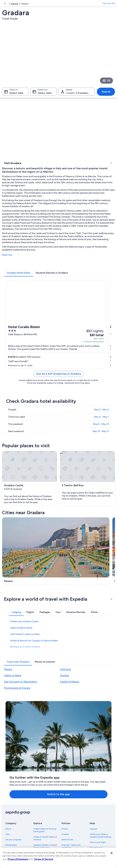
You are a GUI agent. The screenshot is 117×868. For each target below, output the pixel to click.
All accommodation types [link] (45, 831)
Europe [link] (5, 4)
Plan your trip (109, 4)
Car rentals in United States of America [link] (43, 824)
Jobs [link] (8, 790)
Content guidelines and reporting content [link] (72, 829)
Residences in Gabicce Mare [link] (25, 661)
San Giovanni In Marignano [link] (21, 695)
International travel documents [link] (98, 816)
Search (106, 93)
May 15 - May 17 (101, 434)
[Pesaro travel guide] (30, 539)
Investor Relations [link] (13, 812)
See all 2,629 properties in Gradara (59, 376)
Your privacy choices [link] (71, 823)
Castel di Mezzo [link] (70, 695)
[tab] (19, 275)
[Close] (112, 853)
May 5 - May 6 (101, 412)
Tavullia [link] (64, 689)
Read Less (7, 257)
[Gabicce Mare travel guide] (30, 579)
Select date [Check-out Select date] (45, 95)
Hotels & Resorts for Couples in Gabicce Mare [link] (34, 654)
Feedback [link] (10, 828)
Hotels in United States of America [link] (45, 794)
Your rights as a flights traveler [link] (99, 824)
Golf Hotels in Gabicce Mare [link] (25, 648)
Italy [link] (14, 4)
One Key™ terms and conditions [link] (71, 803)
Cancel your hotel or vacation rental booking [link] (100, 792)
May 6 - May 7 (102, 419)
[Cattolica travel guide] (87, 539)
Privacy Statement (18, 859)
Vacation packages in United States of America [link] (45, 811)
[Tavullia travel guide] (87, 579)
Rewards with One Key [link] (44, 836)
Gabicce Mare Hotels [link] (21, 641)
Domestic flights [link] (41, 817)
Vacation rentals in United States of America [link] (45, 803)
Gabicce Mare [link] (13, 689)
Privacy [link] (65, 785)
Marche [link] (22, 4)
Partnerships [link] (11, 801)
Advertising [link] (11, 817)
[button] (59, 613)
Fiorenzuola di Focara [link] (17, 702)
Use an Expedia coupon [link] (100, 809)
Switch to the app (54, 750)
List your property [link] (13, 796)
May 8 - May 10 (101, 426)
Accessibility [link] (67, 817)
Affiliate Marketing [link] (14, 823)
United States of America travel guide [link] (45, 786)
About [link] (8, 785)
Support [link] (93, 785)
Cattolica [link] (65, 683)
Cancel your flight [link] (98, 799)
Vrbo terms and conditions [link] (69, 811)
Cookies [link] (65, 790)
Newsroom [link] (10, 807)
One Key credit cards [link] (43, 842)
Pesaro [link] (8, 683)
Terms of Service (44, 859)
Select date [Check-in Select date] (16, 95)
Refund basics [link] (96, 804)
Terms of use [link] (67, 796)
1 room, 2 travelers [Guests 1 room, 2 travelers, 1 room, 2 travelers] (77, 95)
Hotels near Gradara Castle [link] (24, 635)
